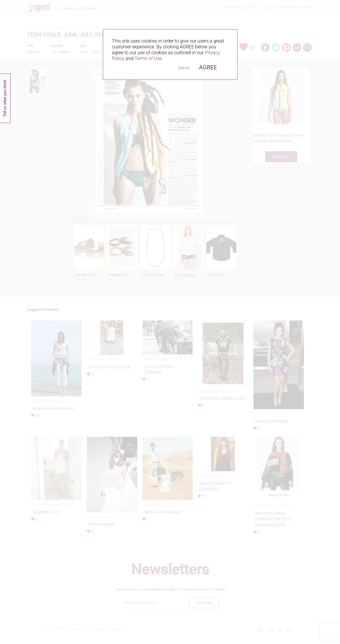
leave (184, 68)
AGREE (208, 67)
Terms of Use (148, 58)
